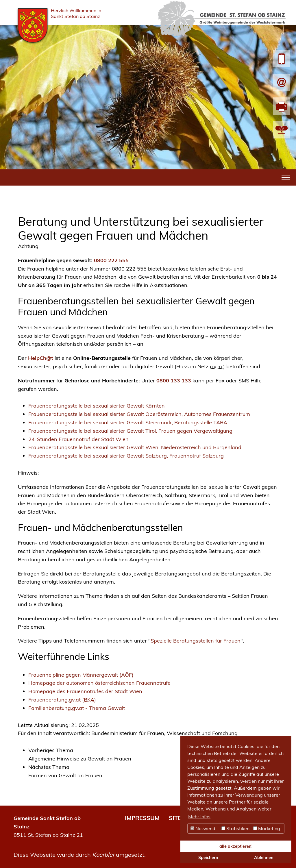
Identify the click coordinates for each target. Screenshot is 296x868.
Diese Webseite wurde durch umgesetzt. (80, 855)
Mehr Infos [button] (199, 817)
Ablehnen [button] (264, 858)
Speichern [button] (208, 858)
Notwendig (205, 828)
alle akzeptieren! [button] (236, 846)
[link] (153, 755)
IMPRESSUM (142, 818)
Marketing (267, 828)
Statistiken (235, 828)
